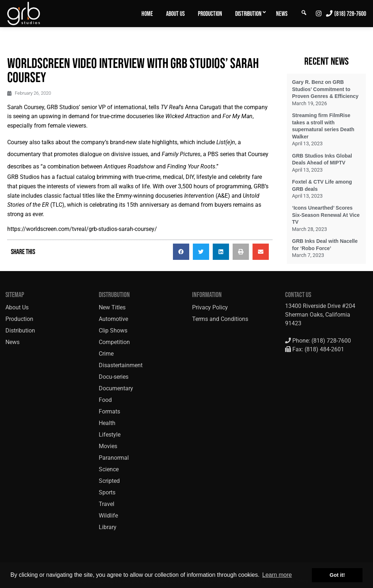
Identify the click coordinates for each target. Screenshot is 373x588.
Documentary (116, 388)
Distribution (248, 14)
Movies (108, 446)
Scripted (109, 481)
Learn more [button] (277, 575)
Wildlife (108, 516)
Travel (107, 504)
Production (210, 14)
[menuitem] (147, 13)
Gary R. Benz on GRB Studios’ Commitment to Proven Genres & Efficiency (325, 89)
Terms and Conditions (220, 319)
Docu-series (114, 377)
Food (105, 400)
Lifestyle (110, 435)
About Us (175, 14)
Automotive (113, 319)
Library (108, 527)
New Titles (112, 307)
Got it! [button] (337, 575)
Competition (114, 342)
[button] (181, 252)
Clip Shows (113, 331)
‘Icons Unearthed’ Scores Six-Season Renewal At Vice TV (326, 215)
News (282, 14)
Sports (107, 492)
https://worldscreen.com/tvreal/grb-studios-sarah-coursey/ (82, 229)
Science (109, 469)
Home (147, 14)
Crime (106, 354)
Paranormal (114, 458)
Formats (109, 411)
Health (107, 423)
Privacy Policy (210, 307)
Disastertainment (121, 365)
